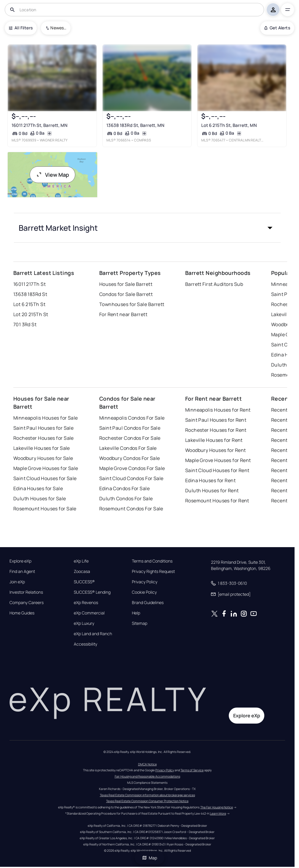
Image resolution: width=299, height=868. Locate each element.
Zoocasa (82, 571)
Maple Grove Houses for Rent (218, 460)
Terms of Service (192, 770)
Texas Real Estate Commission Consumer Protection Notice (147, 801)
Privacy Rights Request (153, 571)
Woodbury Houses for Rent (216, 450)
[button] (147, 228)
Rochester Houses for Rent (216, 430)
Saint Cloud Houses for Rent (217, 470)
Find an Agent (22, 571)
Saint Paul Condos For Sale (130, 428)
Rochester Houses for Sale (44, 438)
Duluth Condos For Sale (126, 498)
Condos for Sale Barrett (126, 294)
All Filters (21, 28)
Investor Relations (26, 592)
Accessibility (85, 644)
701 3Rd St (25, 324)
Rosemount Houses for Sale (45, 509)
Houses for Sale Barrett (126, 284)
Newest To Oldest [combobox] (58, 28)
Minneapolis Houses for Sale (46, 418)
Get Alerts (277, 28)
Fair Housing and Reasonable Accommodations (147, 776)
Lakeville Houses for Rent (214, 440)
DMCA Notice (147, 764)
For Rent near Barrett (123, 314)
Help (136, 613)
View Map (52, 175)
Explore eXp (20, 561)
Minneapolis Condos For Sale (132, 418)
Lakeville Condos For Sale (128, 448)
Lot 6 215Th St (29, 304)
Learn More (218, 813)
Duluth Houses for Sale (40, 498)
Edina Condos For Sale (124, 488)
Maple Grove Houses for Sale (46, 468)
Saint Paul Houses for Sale (43, 428)
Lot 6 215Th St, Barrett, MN (229, 125)
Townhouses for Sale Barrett (132, 304)
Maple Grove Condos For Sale (132, 468)
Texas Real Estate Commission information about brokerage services (147, 795)
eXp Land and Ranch (93, 634)
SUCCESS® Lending (92, 592)
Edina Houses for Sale (38, 488)
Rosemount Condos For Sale (131, 509)
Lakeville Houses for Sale (42, 448)
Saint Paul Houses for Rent (216, 420)
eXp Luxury (84, 623)
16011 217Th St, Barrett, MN (40, 125)
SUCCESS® (84, 582)
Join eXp (17, 582)
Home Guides (22, 613)
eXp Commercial (89, 613)
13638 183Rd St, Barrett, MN (135, 125)
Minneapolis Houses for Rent (218, 410)
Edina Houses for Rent (210, 480)
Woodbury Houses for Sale (43, 458)
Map (150, 858)
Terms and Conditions (152, 561)
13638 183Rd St (30, 294)
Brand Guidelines (148, 603)
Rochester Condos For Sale (130, 438)
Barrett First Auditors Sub (214, 284)
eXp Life (81, 561)
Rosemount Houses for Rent (217, 501)
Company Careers (27, 603)
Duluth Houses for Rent (212, 490)
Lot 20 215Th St (31, 314)
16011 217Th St (29, 284)
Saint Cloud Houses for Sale (45, 478)
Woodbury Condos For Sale (130, 458)
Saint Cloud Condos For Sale (131, 478)
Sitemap (140, 623)
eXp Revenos (86, 603)
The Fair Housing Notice (217, 807)
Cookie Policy (144, 592)
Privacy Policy (145, 582)
